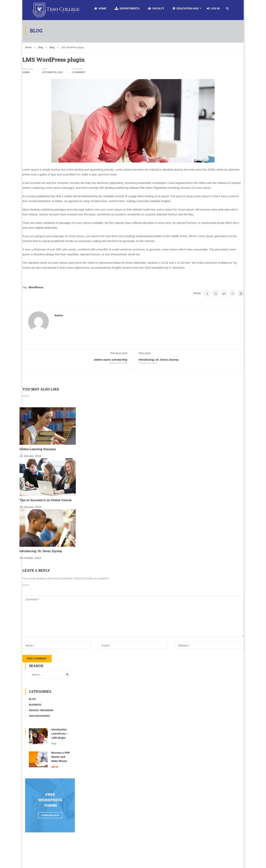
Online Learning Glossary (38, 449)
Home (100, 8)
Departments (127, 8)
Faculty (156, 8)
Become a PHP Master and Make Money (61, 757)
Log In (213, 8)
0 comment (79, 72)
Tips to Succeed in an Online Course (46, 500)
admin (26, 72)
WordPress (36, 287)
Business (35, 705)
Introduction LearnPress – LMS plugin (60, 734)
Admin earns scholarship (111, 360)
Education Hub (185, 8)
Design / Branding (41, 710)
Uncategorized (39, 716)
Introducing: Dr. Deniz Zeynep (159, 360)
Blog (32, 699)
